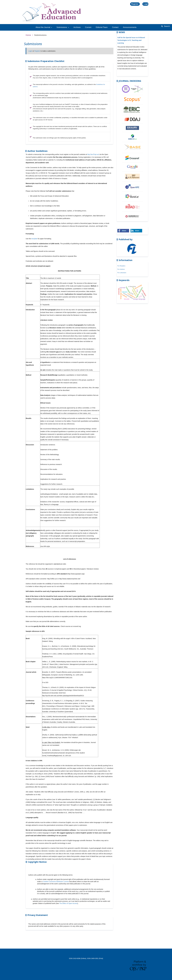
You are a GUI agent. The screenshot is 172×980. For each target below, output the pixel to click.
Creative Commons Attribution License (56, 882)
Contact (115, 27)
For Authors (121, 269)
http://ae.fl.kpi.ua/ (93, 154)
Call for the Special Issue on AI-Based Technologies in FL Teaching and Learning (131, 40)
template (34, 239)
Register (135, 4)
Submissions (62, 27)
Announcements (130, 27)
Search (167, 26)
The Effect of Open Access (68, 903)
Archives (77, 27)
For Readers (121, 266)
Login (146, 4)
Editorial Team (102, 27)
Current (88, 27)
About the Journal (43, 27)
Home (28, 35)
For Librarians (122, 273)
